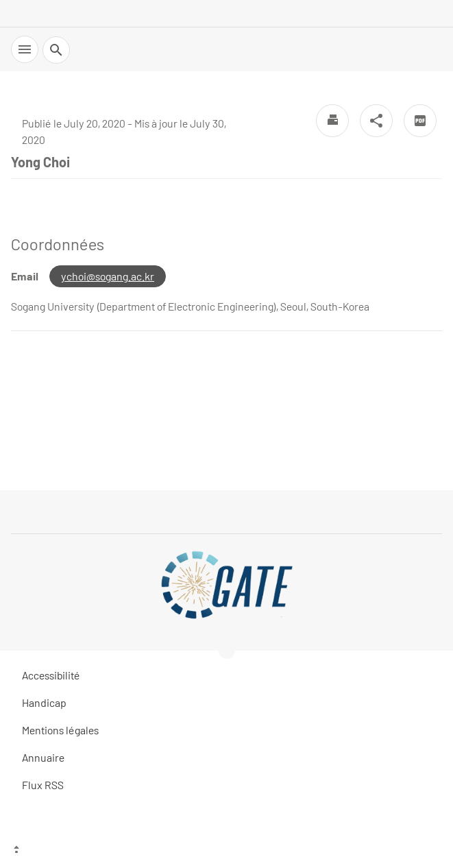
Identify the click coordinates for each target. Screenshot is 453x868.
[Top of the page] (226, 851)
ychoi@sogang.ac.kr (108, 276)
